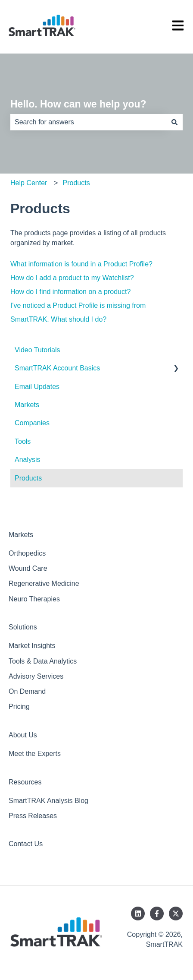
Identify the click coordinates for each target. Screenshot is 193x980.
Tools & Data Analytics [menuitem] (43, 661)
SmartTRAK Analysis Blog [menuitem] (48, 801)
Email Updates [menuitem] (37, 387)
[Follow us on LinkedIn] (138, 914)
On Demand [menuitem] (27, 691)
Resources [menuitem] (25, 782)
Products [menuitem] (28, 478)
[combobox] (88, 122)
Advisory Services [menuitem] (36, 676)
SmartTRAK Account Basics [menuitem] (57, 368)
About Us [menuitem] (23, 735)
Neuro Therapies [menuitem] (34, 599)
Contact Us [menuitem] (26, 844)
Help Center (29, 183)
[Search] (174, 122)
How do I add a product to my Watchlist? (72, 278)
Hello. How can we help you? (78, 104)
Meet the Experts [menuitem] (35, 754)
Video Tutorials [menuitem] (37, 350)
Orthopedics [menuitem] (27, 553)
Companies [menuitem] (32, 423)
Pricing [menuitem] (19, 707)
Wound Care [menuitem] (28, 568)
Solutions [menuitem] (23, 627)
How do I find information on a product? (70, 292)
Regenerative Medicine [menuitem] (44, 583)
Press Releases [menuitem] (33, 816)
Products (76, 183)
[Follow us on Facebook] (157, 914)
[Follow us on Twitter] (176, 914)
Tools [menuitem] (23, 441)
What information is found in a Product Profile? (81, 264)
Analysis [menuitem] (28, 460)
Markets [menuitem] (27, 405)
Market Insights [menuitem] (32, 646)
